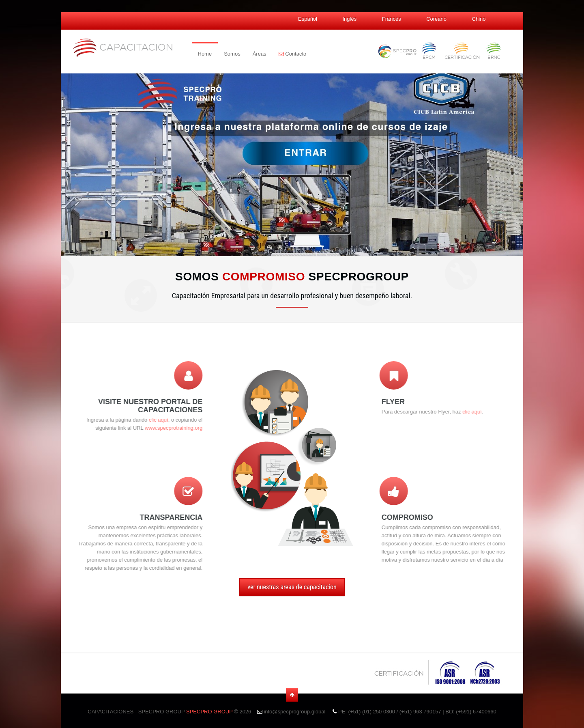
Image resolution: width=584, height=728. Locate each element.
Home (205, 54)
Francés (392, 19)
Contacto (293, 54)
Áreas (260, 54)
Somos (232, 54)
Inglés (349, 19)
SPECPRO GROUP (209, 712)
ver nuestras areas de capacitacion (292, 587)
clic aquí (134, 420)
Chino (479, 19)
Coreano (436, 19)
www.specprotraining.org (149, 428)
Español (308, 19)
